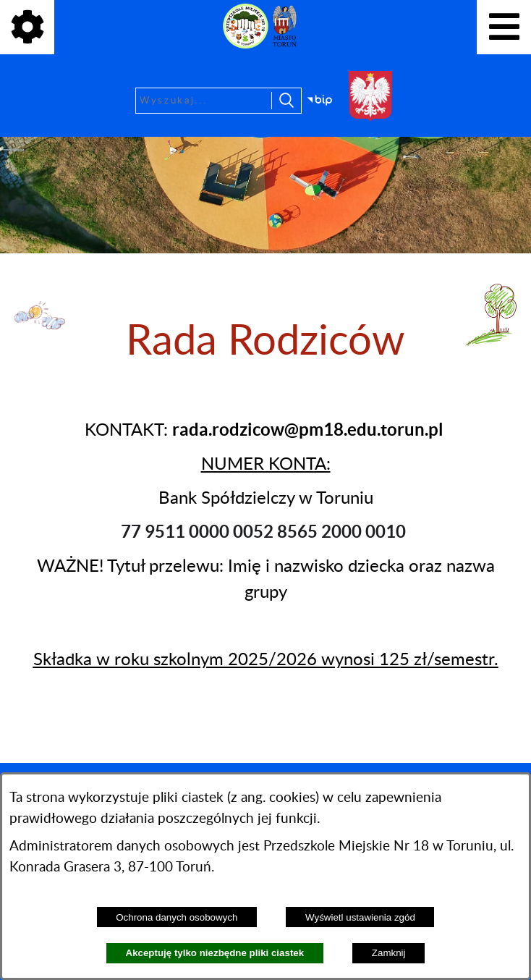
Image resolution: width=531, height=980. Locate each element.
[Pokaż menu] (504, 27)
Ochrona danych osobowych (177, 917)
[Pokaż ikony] (27, 27)
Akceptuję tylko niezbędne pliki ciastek (215, 953)
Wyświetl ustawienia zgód (360, 917)
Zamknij (389, 953)
